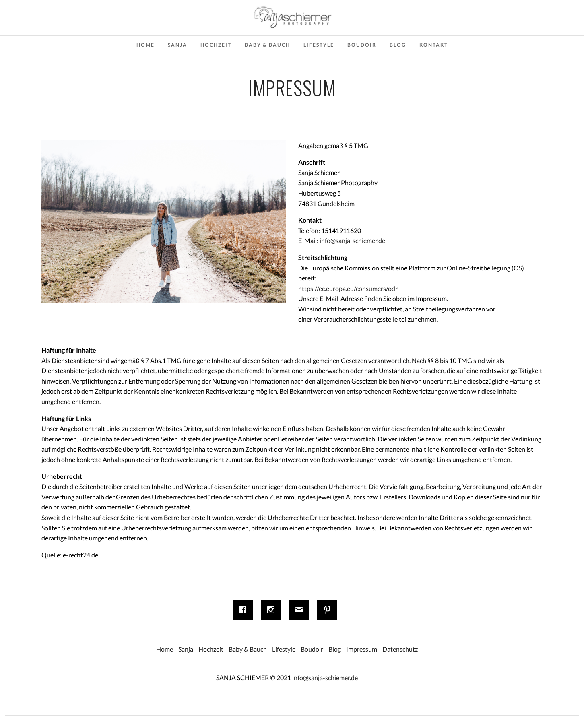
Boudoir (362, 45)
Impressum (362, 649)
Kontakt (434, 45)
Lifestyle (319, 45)
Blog (398, 45)
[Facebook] (245, 610)
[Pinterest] (329, 610)
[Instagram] (273, 610)
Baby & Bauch (267, 45)
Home (145, 45)
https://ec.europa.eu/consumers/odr (348, 288)
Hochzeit (216, 45)
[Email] (301, 610)
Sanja (177, 45)
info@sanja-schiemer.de (352, 240)
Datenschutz (400, 649)
